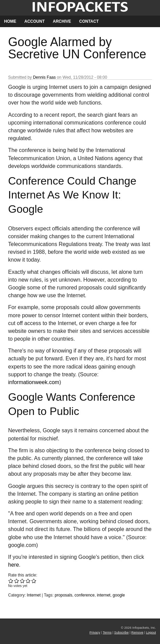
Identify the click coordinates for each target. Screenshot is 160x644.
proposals (64, 595)
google (119, 595)
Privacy (95, 632)
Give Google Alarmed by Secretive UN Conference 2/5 (17, 581)
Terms (107, 632)
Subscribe (122, 632)
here (14, 565)
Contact (89, 21)
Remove (137, 632)
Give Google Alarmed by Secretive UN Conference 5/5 (34, 581)
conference (84, 595)
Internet (34, 595)
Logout (151, 632)
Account (35, 21)
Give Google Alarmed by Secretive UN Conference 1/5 (11, 581)
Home (10, 21)
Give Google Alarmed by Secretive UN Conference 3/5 (22, 581)
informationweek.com (34, 382)
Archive (62, 21)
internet (104, 595)
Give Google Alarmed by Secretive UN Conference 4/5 (28, 581)
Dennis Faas (44, 77)
